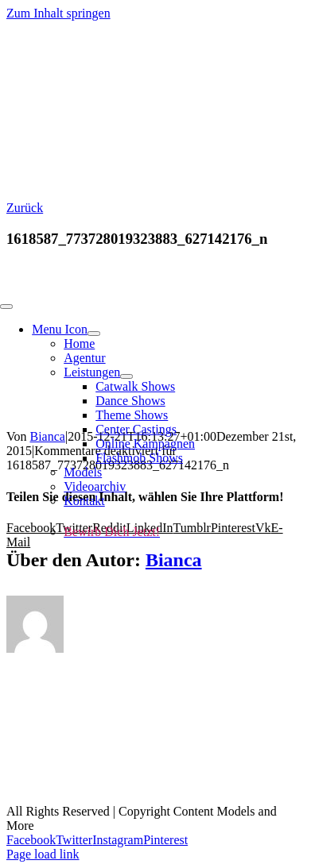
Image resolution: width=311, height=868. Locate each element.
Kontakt (76, 770)
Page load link (43, 854)
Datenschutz (97, 785)
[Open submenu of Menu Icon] (94, 334)
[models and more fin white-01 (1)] (119, 288)
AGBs (235, 770)
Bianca (174, 560)
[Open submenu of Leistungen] (126, 376)
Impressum (158, 770)
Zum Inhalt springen (58, 13)
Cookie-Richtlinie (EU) (218, 785)
